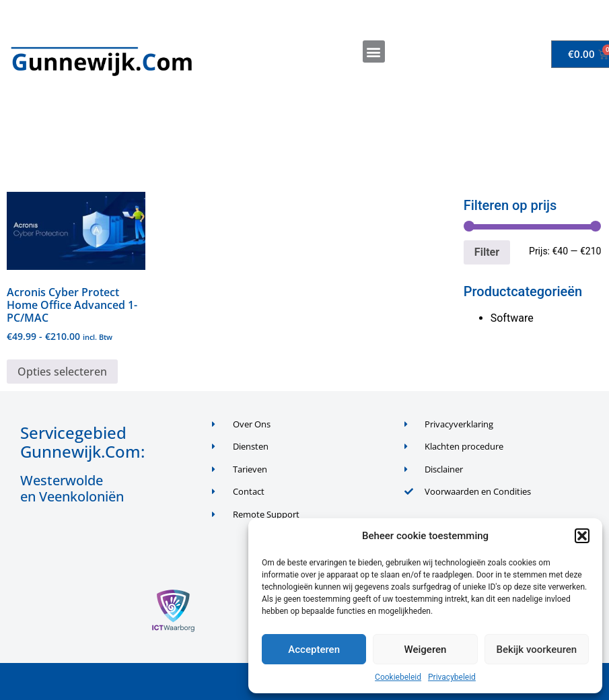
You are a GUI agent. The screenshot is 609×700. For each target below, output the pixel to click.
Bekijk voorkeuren (536, 650)
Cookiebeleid (398, 677)
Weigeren (426, 650)
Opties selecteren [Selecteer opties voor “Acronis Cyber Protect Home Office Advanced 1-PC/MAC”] (62, 372)
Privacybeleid (452, 677)
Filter (487, 252)
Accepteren (314, 650)
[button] (582, 536)
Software (512, 318)
